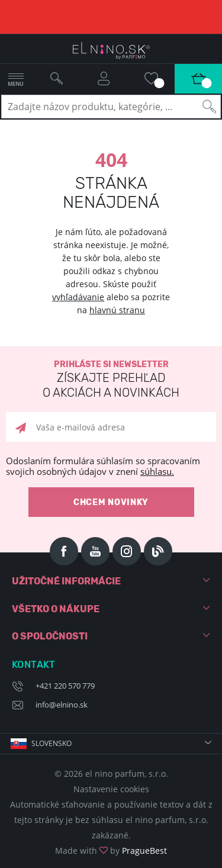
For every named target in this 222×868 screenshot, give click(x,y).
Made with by (111, 851)
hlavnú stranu (117, 310)
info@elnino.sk (62, 705)
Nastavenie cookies (111, 789)
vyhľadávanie (78, 297)
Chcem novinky (111, 502)
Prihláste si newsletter (111, 380)
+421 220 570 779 (65, 686)
